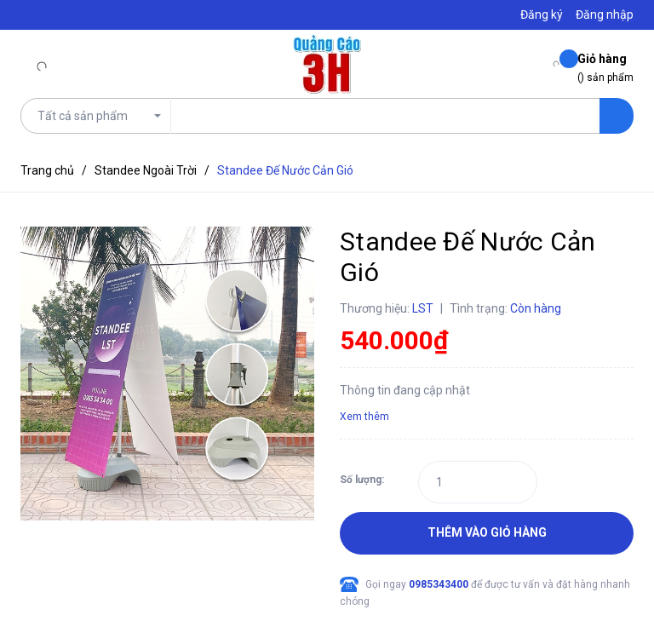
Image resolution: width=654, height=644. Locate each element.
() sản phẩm (605, 67)
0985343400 (440, 584)
